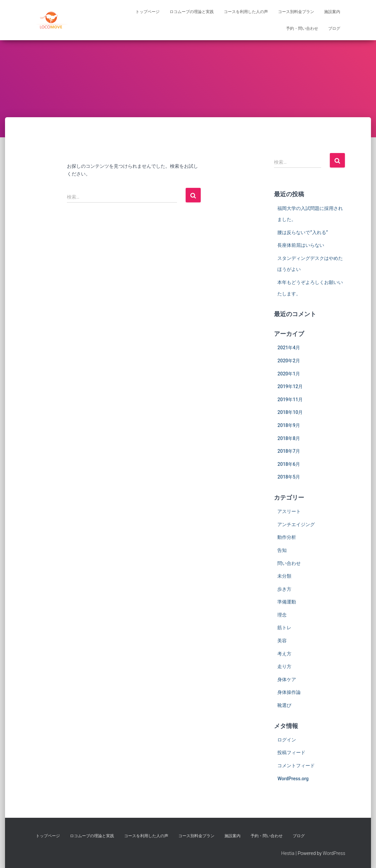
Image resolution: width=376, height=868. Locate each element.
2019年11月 (290, 400)
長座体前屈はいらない (301, 245)
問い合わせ (289, 563)
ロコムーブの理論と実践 (192, 12)
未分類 (284, 576)
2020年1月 (289, 374)
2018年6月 (289, 464)
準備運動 (287, 602)
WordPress (334, 853)
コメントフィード (296, 766)
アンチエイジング (296, 524)
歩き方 (284, 589)
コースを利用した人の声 (246, 12)
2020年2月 (289, 361)
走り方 (284, 666)
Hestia (288, 853)
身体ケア (287, 679)
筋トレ (284, 628)
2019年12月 (290, 386)
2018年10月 (290, 412)
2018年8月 (289, 438)
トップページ (148, 12)
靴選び (284, 705)
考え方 (284, 654)
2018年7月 (289, 451)
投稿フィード (291, 752)
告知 (282, 550)
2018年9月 (289, 425)
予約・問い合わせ (302, 28)
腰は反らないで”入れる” (303, 232)
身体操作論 (289, 692)
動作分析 (287, 537)
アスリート (289, 511)
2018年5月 (289, 477)
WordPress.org (293, 779)
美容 (282, 641)
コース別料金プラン (296, 12)
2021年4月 (289, 348)
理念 (282, 615)
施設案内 (332, 12)
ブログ (334, 28)
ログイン (287, 740)
